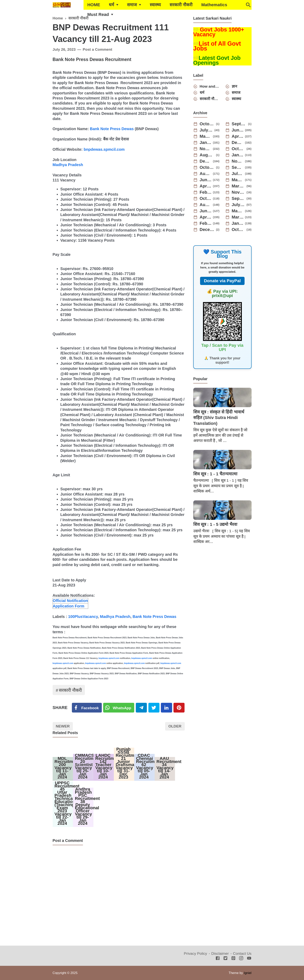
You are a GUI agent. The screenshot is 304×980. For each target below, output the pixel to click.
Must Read (98, 14)
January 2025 (206, 143)
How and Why (210, 86)
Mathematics (214, 5)
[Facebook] (87, 708)
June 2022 (206, 211)
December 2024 (238, 143)
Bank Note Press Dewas (112, 129)
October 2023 (207, 167)
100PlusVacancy (83, 617)
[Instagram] (241, 959)
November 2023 (238, 161)
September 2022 (239, 199)
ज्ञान (234, 86)
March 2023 (239, 186)
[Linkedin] (166, 708)
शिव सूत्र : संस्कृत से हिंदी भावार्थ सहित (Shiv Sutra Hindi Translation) (219, 418)
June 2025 (238, 130)
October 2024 (239, 149)
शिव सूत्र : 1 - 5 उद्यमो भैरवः (215, 524)
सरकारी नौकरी (181, 5)
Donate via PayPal (222, 281)
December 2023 (206, 161)
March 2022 (238, 217)
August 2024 (207, 155)
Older (175, 726)
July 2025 (206, 130)
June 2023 (206, 180)
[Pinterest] (179, 708)
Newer (63, 726)
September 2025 (239, 124)
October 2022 (206, 199)
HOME (94, 5)
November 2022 (239, 192)
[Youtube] (249, 959)
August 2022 (206, 205)
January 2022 (238, 223)
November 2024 (206, 149)
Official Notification (70, 601)
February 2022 (206, 223)
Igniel (248, 973)
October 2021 (239, 230)
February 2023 (206, 192)
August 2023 (206, 174)
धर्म (111, 5)
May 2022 (238, 211)
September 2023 (238, 167)
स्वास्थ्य (155, 5)
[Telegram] (141, 708)
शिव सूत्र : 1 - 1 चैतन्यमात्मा (215, 474)
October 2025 (207, 124)
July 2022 (239, 205)
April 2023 (206, 186)
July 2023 (238, 174)
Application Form (69, 606)
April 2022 (206, 217)
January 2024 (238, 155)
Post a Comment (98, 49)
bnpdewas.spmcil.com (104, 149)
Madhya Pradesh (68, 165)
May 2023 (238, 180)
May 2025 (206, 136)
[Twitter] (119, 708)
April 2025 (238, 136)
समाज (132, 5)
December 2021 (207, 230)
